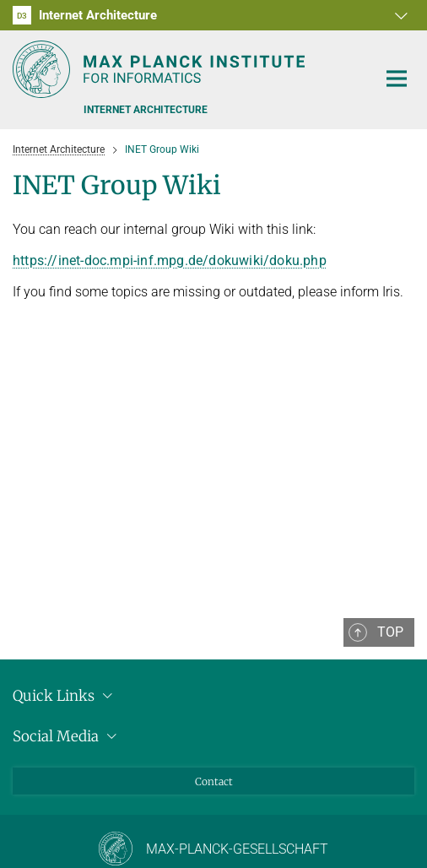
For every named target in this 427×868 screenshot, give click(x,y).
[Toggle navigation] (397, 79)
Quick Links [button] (65, 696)
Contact (214, 781)
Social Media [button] (67, 736)
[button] (399, 15)
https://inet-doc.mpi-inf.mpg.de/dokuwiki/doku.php (170, 260)
